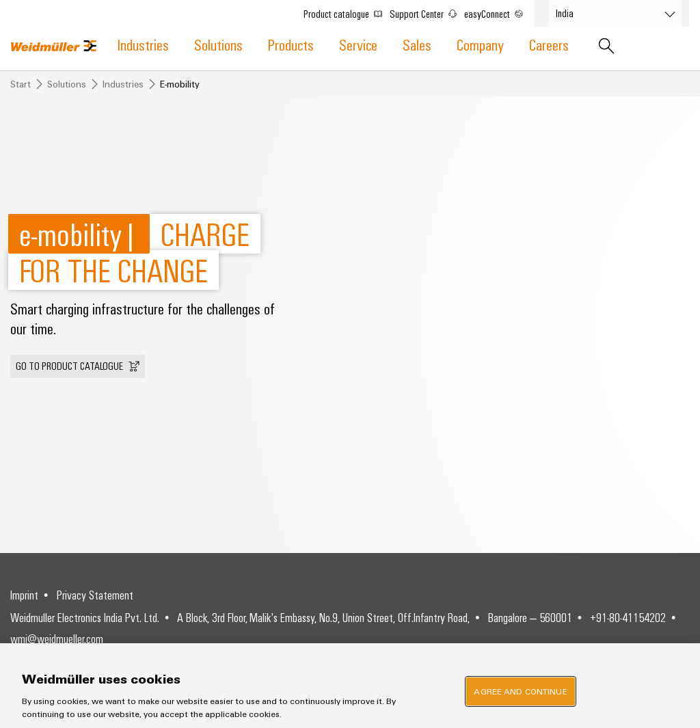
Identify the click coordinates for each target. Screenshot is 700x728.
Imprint (24, 595)
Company (480, 44)
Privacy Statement (95, 595)
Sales (417, 44)
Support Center (428, 11)
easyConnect (498, 11)
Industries (143, 44)
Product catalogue (348, 11)
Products (291, 44)
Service (358, 44)
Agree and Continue (520, 691)
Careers (549, 44)
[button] (78, 366)
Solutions (218, 44)
